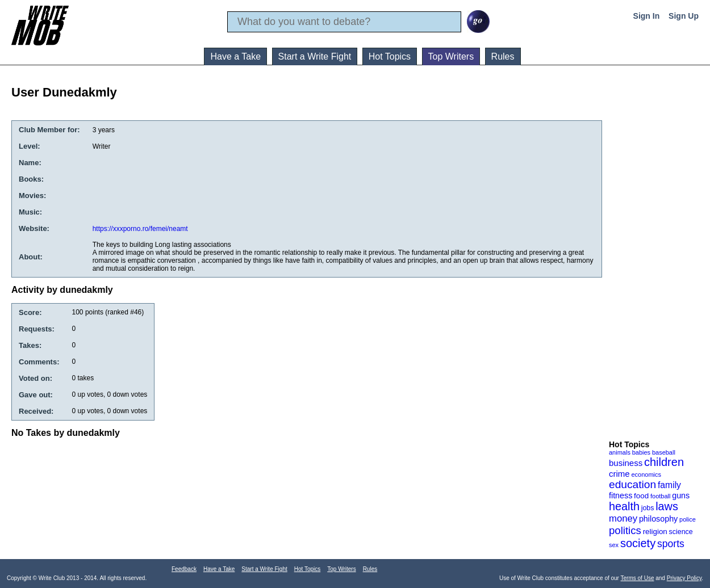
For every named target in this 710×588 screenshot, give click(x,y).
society (638, 543)
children (664, 462)
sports (671, 544)
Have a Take (235, 56)
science (681, 532)
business (626, 463)
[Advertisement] (654, 261)
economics (646, 474)
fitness (621, 495)
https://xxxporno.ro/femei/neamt (140, 229)
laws (667, 506)
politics (625, 530)
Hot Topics (390, 56)
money (623, 518)
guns (681, 495)
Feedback (184, 569)
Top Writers (451, 56)
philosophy (658, 519)
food (641, 496)
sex (614, 545)
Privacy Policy (684, 578)
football (660, 496)
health (624, 506)
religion (655, 532)
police (688, 519)
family (669, 485)
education (632, 484)
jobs (648, 508)
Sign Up (684, 16)
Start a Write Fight (315, 56)
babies (641, 452)
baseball (664, 452)
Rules (503, 56)
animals (620, 452)
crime (619, 474)
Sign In (647, 16)
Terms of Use (638, 578)
